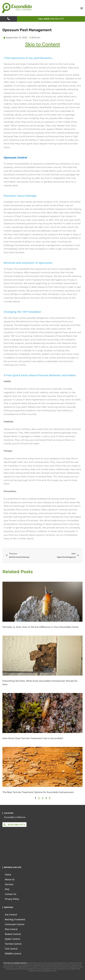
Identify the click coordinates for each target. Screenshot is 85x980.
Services (9, 884)
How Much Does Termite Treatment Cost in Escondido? (33, 738)
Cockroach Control (15, 924)
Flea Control (11, 929)
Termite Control (13, 944)
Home (8, 875)
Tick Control (11, 949)
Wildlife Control (13, 954)
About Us (10, 879)
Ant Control (11, 915)
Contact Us (11, 894)
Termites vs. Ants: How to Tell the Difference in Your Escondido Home (40, 627)
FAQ (7, 889)
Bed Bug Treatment (15, 919)
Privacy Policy (12, 899)
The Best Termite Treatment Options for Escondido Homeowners (38, 792)
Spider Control (12, 939)
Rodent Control (13, 934)
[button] (82, 8)
